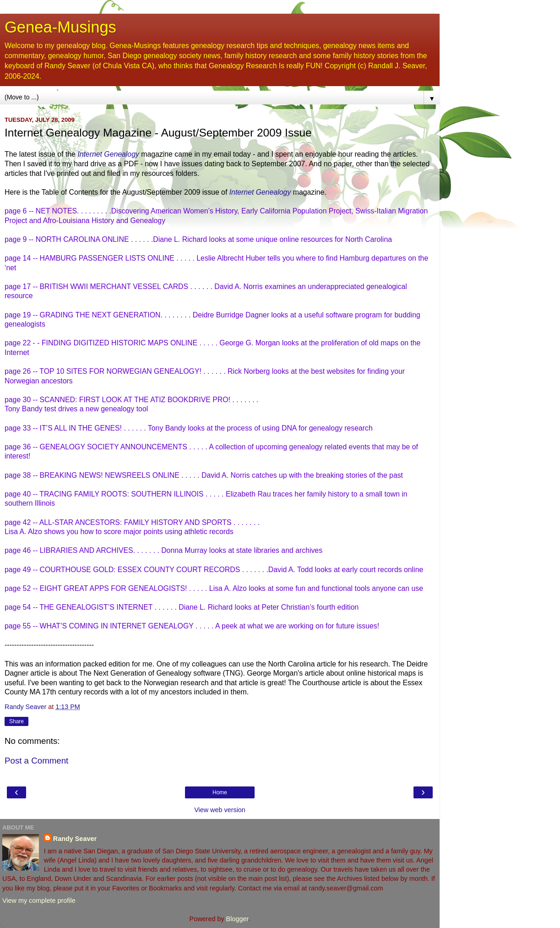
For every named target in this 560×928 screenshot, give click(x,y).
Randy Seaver (75, 839)
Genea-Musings (60, 27)
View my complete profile (39, 901)
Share (16, 721)
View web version (220, 810)
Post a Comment (36, 761)
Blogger (237, 919)
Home (220, 792)
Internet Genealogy (108, 154)
